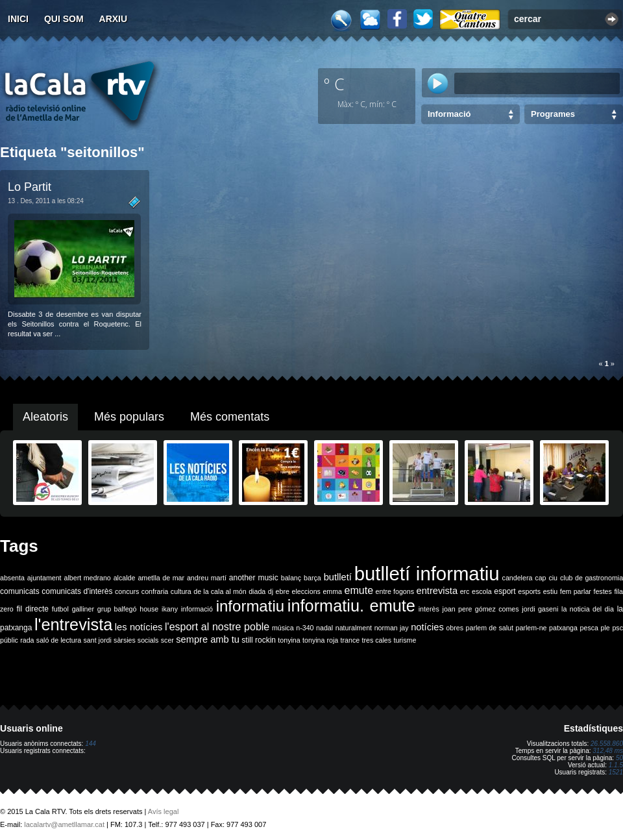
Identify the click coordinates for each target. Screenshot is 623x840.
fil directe (33, 609)
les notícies (139, 627)
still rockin (259, 640)
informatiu (250, 606)
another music (254, 578)
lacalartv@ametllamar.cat (64, 824)
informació (197, 609)
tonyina (289, 640)
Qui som (64, 19)
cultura (181, 591)
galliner (83, 609)
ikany (170, 609)
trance (350, 640)
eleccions (306, 591)
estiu (551, 591)
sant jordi (98, 640)
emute (359, 590)
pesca (589, 628)
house (149, 609)
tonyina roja (320, 640)
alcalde (125, 578)
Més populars (129, 417)
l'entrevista (73, 624)
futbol (60, 609)
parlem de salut (490, 628)
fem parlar (576, 591)
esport (505, 591)
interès (429, 609)
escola (482, 591)
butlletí (338, 577)
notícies (427, 627)
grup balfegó (117, 609)
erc (465, 591)
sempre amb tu (208, 639)
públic (9, 640)
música (283, 628)
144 (91, 744)
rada (27, 640)
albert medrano (88, 578)
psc (617, 628)
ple (605, 628)
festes (602, 591)
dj (271, 591)
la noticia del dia (588, 609)
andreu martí (207, 578)
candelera (518, 578)
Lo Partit (30, 187)
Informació (449, 114)
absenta (12, 578)
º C (334, 84)
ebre (283, 591)
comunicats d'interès (77, 591)
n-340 (305, 628)
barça (312, 578)
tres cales (376, 640)
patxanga (563, 628)
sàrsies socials (136, 640)
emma (332, 591)
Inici (18, 19)
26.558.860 (607, 744)
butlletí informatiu (427, 574)
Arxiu (114, 19)
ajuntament (44, 578)
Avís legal (164, 811)
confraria (155, 591)
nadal (324, 628)
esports (529, 591)
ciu (553, 578)
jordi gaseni (540, 609)
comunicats (20, 591)
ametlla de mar (161, 578)
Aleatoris (45, 417)
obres (455, 628)
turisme (405, 640)
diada (257, 591)
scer (167, 640)
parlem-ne (531, 628)
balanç (291, 578)
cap (540, 578)
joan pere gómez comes (481, 609)
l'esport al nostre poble (217, 627)
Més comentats (230, 417)
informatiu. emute (351, 606)
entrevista (437, 591)
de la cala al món (220, 591)
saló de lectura (59, 640)
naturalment (354, 628)
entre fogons (395, 591)
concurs (127, 591)
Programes (553, 114)
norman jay (392, 628)
